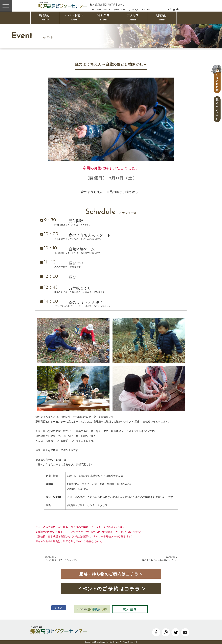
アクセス (133, 18)
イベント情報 (74, 18)
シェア (58, 608)
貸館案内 (104, 18)
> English (173, 10)
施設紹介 (45, 18)
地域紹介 (162, 18)
